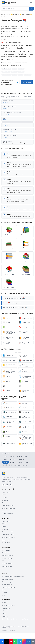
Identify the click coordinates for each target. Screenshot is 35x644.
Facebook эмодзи (7, 556)
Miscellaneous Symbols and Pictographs (15, 143)
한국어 (26, 462)
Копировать (27, 82)
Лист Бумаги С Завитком (8, 338)
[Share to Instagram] (24, 642)
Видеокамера (25, 422)
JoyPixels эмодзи (7, 566)
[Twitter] (7, 485)
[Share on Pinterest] (11, 642)
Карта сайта (5, 630)
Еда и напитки (6, 511)
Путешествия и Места (9, 532)
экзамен (28, 75)
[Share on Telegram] (20, 642)
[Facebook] (3, 485)
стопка (21, 72)
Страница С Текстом (8, 343)
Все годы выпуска (7, 582)
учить (14, 75)
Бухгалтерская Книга (9, 365)
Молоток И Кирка (24, 427)
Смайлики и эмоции (8, 506)
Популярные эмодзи (8, 587)
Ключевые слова (7, 579)
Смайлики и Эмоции (8, 535)
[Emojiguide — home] (9, 3)
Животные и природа (8, 508)
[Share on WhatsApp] (15, 642)
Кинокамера (24, 412)
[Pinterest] (11, 485)
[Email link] (33, 642)
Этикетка (7, 382)
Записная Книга (9, 386)
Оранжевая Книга (24, 338)
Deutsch (19, 457)
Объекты (5, 497)
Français (27, 457)
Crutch (6, 403)
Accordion (7, 427)
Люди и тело (6, 492)
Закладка (23, 327)
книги (15, 69)
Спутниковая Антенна (8, 422)
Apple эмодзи (6, 550)
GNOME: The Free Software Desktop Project (15, 619)
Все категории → (7, 543)
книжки (21, 69)
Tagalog (25, 465)
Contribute (5, 603)
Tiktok (4, 569)
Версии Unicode (7, 585)
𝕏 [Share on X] (7, 642)
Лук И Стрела (8, 408)
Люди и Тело (6, 521)
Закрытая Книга (25, 318)
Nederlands (13, 460)
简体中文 (13, 462)
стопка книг (6, 75)
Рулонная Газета (24, 332)
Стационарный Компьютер (9, 444)
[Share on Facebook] (2, 642)
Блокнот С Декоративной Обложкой (9, 332)
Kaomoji (4, 593)
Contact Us (5, 616)
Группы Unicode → (7, 514)
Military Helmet (8, 436)
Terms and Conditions (8, 606)
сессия (14, 72)
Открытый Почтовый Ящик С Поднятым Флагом (26, 438)
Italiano (5, 460)
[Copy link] (28, 642)
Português (22, 460)
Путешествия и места (8, 503)
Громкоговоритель (10, 412)
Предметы (16, 15)
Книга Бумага (26, 15)
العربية (5, 465)
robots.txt (12, 630)
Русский (5, 462)
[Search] (31, 9)
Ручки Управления (24, 417)
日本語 (20, 462)
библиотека (6, 69)
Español (12, 457)
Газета (6, 323)
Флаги (4, 495)
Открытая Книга (25, 343)
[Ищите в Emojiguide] (15, 9)
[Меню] (31, 3)
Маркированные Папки (26, 444)
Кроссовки (7, 417)
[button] (17, 102)
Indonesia (17, 465)
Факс (6, 432)
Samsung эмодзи (7, 564)
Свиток (6, 318)
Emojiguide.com (6, 15)
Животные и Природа (9, 537)
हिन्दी (10, 465)
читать (20, 75)
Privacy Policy (6, 608)
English (5, 457)
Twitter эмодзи (6, 561)
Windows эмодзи (7, 558)
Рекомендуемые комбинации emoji (13, 576)
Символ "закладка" (24, 365)
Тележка (23, 432)
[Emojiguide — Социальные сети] (4, 474)
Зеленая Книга (9, 327)
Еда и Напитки (6, 540)
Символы (5, 500)
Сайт (3, 590)
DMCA (4, 614)
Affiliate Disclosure (7, 611)
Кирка (22, 408)
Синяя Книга (24, 323)
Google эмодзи (7, 553)
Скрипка (23, 403)
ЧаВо (3, 595)
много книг (6, 72)
